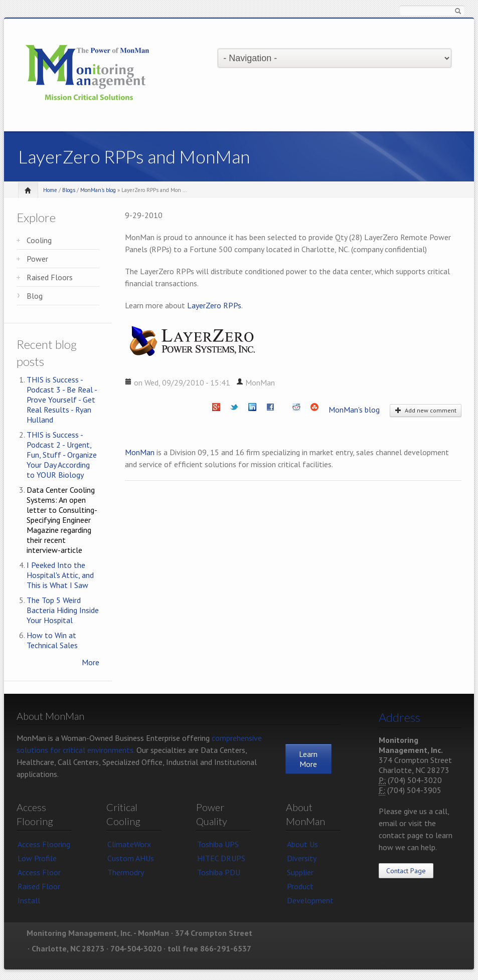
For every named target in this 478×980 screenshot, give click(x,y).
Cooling (39, 240)
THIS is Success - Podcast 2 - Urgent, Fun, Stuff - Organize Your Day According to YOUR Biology (62, 455)
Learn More (308, 759)
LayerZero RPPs (214, 305)
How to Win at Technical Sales (52, 640)
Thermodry (126, 872)
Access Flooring (44, 844)
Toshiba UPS (218, 844)
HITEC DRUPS (221, 858)
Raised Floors (50, 277)
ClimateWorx (129, 844)
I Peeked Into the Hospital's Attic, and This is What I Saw (60, 575)
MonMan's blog (98, 190)
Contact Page (406, 871)
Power (37, 259)
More (91, 662)
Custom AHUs (131, 858)
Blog (35, 296)
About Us (302, 844)
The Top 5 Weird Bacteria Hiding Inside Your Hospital (63, 610)
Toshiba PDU (219, 872)
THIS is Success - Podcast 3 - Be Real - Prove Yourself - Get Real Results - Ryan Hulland (62, 400)
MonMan (140, 452)
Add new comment (426, 410)
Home (50, 190)
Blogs (69, 190)
